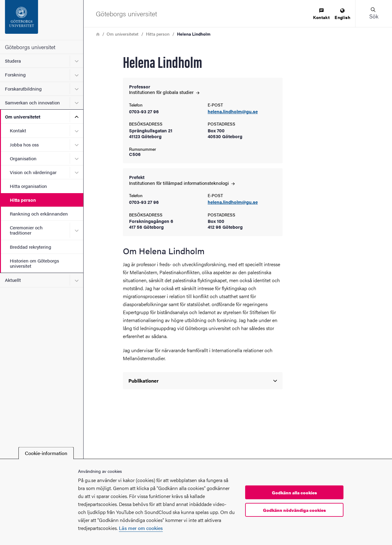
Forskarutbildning (23, 89)
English (342, 14)
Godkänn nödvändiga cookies (294, 510)
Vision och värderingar (33, 172)
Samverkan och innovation (32, 102)
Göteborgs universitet (30, 47)
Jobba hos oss (24, 144)
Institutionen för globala (164, 92)
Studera (13, 61)
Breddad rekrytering (31, 247)
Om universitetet (23, 117)
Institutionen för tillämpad (182, 183)
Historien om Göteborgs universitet (34, 263)
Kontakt (18, 130)
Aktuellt (13, 280)
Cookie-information (46, 453)
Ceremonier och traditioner (26, 230)
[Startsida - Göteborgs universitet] (42, 20)
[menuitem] (321, 14)
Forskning (15, 74)
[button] (374, 14)
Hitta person (23, 200)
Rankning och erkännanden (39, 214)
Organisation (23, 158)
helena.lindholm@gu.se (233, 112)
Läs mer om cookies (141, 528)
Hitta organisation (28, 186)
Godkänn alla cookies (294, 492)
